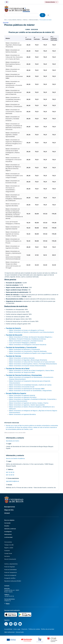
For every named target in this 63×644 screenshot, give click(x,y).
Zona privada (20, 632)
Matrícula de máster (34, 20)
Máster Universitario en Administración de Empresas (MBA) (27, 389)
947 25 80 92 (10, 475)
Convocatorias (8, 542)
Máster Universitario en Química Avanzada (22, 358)
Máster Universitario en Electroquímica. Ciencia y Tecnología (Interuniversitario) (33, 364)
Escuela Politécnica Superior (16, 393)
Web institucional (9, 632)
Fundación (7, 551)
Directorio (24, 629)
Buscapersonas (10, 507)
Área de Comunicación (10, 559)
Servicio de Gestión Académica (15, 458)
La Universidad (8, 537)
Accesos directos (50, 2)
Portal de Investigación (10, 575)
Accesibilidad (8, 629)
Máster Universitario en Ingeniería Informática (23, 397)
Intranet (7, 513)
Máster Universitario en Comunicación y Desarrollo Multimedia (28, 351)
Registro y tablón (9, 548)
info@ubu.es (8, 601)
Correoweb (7, 523)
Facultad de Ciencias (13, 356)
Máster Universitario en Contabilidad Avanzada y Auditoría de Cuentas (30, 385)
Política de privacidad (48, 629)
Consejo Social (8, 553)
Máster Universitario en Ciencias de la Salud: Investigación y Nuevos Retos (31, 370)
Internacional (8, 534)
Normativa (7, 556)
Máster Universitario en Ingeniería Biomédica (22, 414)
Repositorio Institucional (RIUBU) (13, 581)
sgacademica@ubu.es (12, 481)
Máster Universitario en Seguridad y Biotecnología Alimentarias (28, 360)
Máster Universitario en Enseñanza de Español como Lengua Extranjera (30, 353)
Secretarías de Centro (13, 441)
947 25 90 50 (10, 472)
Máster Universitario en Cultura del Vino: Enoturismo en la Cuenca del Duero (32, 362)
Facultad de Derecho (13, 328)
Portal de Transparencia (11, 572)
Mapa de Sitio (9, 510)
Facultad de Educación (14, 335)
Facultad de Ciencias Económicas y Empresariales (24, 375)
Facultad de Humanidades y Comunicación (21, 347)
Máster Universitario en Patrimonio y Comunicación (25, 349)
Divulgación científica (10, 578)
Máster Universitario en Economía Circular (22, 387)
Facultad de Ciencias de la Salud (18, 369)
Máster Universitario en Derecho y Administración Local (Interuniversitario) (31, 332)
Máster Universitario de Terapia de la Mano (22, 372)
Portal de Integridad (10, 567)
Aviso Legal (17, 629)
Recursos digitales (9, 520)
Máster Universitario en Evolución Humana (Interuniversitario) (28, 366)
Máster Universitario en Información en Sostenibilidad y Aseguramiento (30, 391)
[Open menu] (48, 15)
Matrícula (25, 20)
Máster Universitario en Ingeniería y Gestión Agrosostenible (27, 405)
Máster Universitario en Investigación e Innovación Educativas (28, 345)
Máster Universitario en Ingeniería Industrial (22, 395)
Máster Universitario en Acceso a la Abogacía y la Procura (27, 330)
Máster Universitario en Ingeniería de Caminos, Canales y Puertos (29, 403)
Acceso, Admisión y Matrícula (15, 20)
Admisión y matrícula (10, 529)
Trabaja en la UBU (9, 545)
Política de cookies (34, 629)
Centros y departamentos (11, 564)
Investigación (8, 532)
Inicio (6, 20)
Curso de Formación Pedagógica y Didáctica (22, 343)
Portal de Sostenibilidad (10, 570)
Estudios (7, 526)
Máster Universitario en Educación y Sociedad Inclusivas (26, 341)
